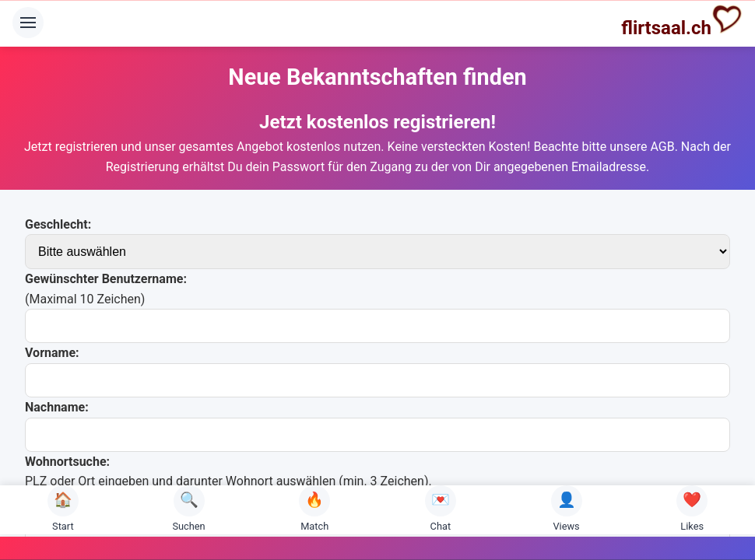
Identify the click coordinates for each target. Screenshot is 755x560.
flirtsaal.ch (682, 21)
